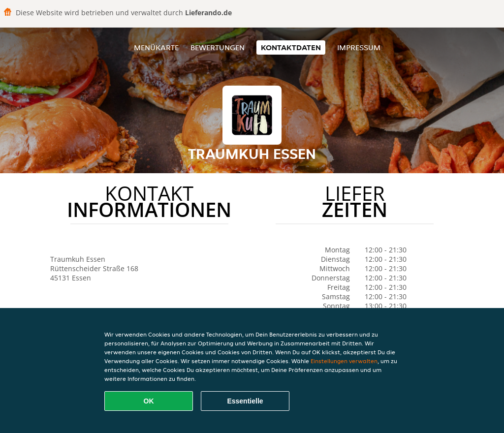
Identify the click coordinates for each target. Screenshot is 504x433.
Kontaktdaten (291, 47)
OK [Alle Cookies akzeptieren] (149, 401)
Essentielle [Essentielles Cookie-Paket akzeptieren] (245, 401)
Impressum (359, 47)
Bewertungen (218, 47)
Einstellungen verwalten (344, 361)
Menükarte (156, 47)
